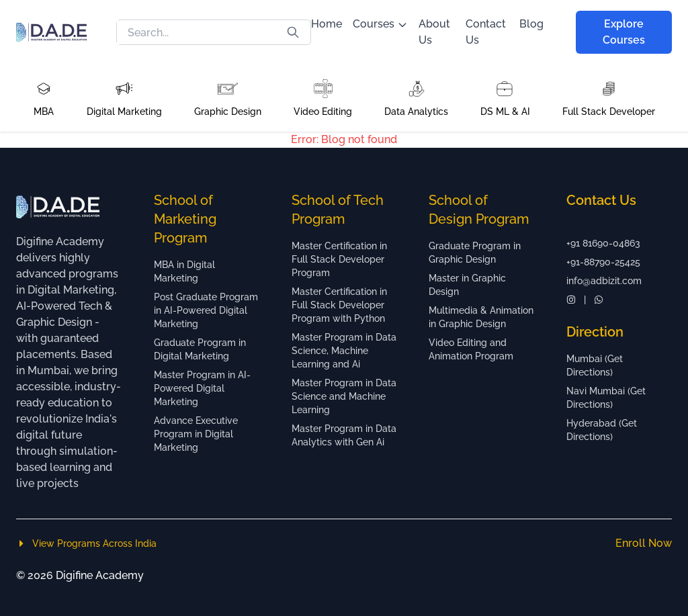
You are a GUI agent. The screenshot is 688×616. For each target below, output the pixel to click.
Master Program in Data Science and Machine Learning (344, 396)
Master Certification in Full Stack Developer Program (339, 259)
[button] (44, 98)
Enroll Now (644, 543)
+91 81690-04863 (603, 243)
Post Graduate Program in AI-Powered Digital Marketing (206, 310)
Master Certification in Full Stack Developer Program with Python (339, 305)
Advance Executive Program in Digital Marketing (196, 434)
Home (327, 24)
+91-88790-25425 (603, 262)
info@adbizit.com (604, 281)
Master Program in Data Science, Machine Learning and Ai (344, 351)
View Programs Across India (86, 543)
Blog (531, 24)
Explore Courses (624, 32)
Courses (380, 24)
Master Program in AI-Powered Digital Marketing (202, 388)
